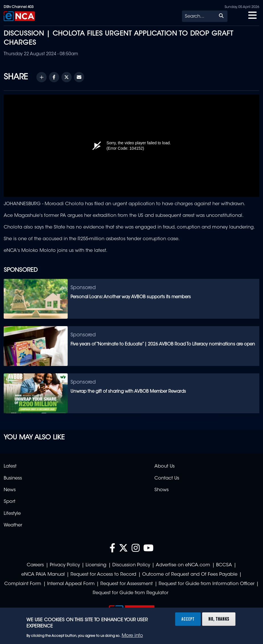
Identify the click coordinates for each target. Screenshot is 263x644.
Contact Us (167, 478)
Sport (10, 502)
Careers (35, 565)
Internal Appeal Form (71, 584)
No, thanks (219, 619)
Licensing (96, 565)
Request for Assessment (127, 584)
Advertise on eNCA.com (183, 565)
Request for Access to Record (103, 575)
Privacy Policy (65, 565)
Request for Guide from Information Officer (207, 584)
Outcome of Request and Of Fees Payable (190, 575)
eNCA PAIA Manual (43, 575)
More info (132, 636)
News (10, 490)
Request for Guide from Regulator (131, 593)
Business (13, 478)
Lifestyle (12, 514)
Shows (161, 490)
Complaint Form (23, 584)
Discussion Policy (131, 565)
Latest (10, 466)
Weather (13, 525)
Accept (188, 619)
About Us (164, 466)
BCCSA (224, 565)
